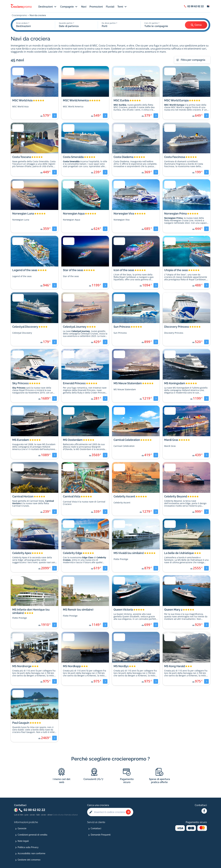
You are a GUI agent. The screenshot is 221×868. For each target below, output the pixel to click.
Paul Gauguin (21, 723)
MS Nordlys (121, 666)
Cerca (196, 25)
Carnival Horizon (23, 496)
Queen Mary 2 (173, 610)
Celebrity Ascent (124, 496)
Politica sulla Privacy (28, 847)
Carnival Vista (72, 496)
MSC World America (76, 100)
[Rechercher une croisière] (128, 812)
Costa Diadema (123, 157)
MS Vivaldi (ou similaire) (129, 553)
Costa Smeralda (73, 157)
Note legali (23, 841)
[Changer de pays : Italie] (16, 810)
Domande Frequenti (101, 835)
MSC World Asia (22, 100)
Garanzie (22, 828)
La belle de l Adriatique (179, 553)
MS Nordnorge (22, 666)
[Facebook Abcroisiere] (204, 811)
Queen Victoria (123, 610)
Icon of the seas (124, 270)
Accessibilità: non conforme (31, 853)
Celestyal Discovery (25, 327)
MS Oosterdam (73, 440)
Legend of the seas (25, 270)
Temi (122, 7)
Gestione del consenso (29, 860)
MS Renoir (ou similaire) (78, 610)
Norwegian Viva (124, 214)
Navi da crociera (38, 15)
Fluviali (110, 7)
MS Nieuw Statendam (128, 383)
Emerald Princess (74, 383)
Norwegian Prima (175, 214)
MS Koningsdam (175, 383)
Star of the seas (73, 270)
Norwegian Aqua (74, 214)
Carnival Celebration (127, 440)
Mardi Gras (171, 440)
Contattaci (96, 828)
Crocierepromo (19, 15)
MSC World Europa (176, 100)
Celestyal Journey (75, 327)
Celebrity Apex (22, 553)
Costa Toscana (22, 157)
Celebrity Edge (73, 553)
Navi (84, 7)
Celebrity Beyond (176, 496)
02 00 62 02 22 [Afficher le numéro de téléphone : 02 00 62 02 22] (196, 6)
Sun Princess (122, 327)
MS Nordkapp (72, 666)
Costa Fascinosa (175, 157)
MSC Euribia (121, 100)
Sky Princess (20, 383)
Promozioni (96, 7)
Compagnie (69, 7)
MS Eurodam (21, 440)
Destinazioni (48, 7)
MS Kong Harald (175, 666)
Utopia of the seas (176, 270)
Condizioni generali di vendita (32, 835)
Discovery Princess (177, 327)
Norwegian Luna (23, 214)
